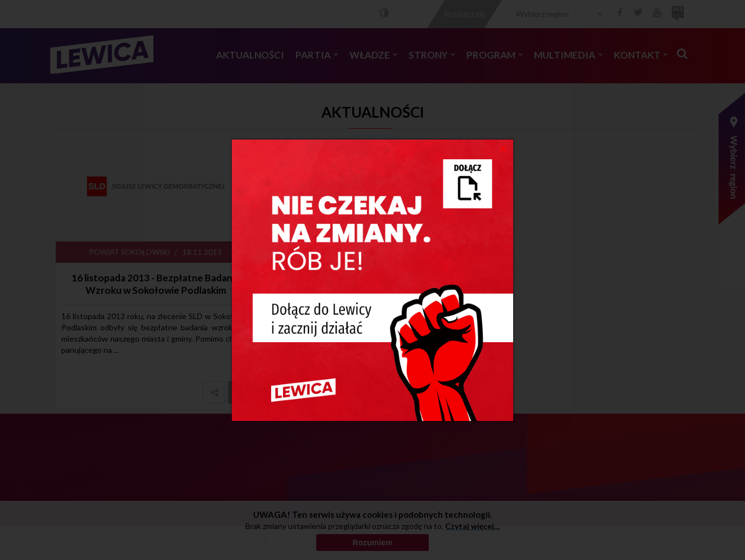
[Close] (503, 148)
